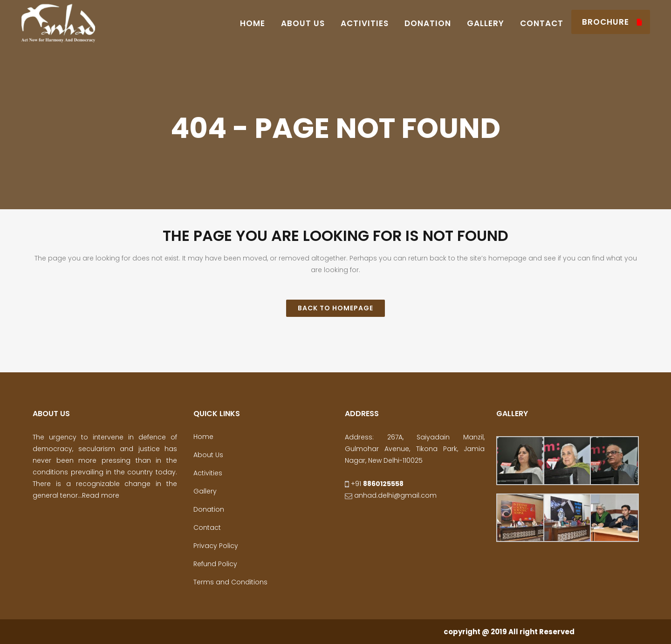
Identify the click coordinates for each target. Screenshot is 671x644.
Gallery (205, 491)
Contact (207, 528)
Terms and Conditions (230, 582)
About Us (208, 455)
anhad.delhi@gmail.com (391, 495)
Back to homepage (335, 308)
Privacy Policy (216, 546)
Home (203, 437)
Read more (101, 495)
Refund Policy (215, 564)
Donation (209, 509)
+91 (374, 484)
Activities (208, 473)
